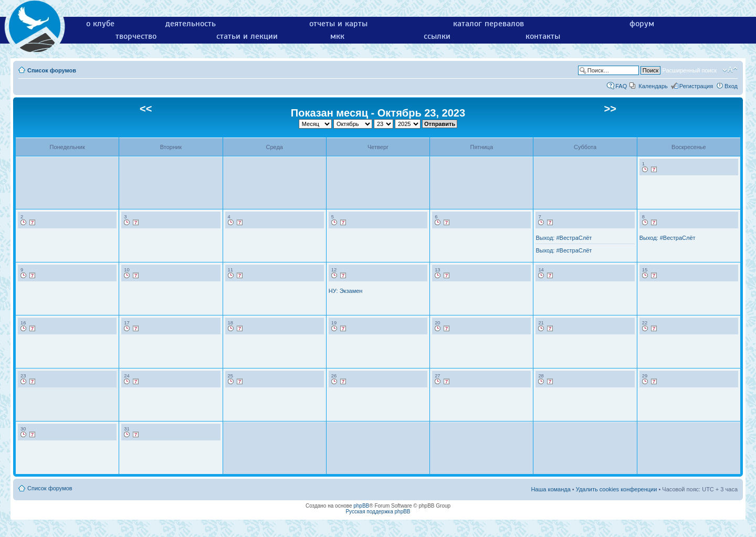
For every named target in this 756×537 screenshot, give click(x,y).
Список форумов (52, 70)
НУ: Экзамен (346, 291)
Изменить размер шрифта (730, 70)
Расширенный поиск (689, 70)
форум (642, 24)
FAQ (621, 86)
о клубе (100, 24)
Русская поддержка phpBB (378, 512)
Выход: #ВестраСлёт (564, 238)
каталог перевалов (489, 24)
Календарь (653, 86)
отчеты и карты (338, 24)
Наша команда (550, 489)
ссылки (437, 36)
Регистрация (696, 86)
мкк (337, 36)
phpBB (361, 506)
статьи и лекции (247, 36)
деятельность (191, 24)
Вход (731, 86)
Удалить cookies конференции (617, 489)
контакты (543, 36)
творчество (136, 36)
